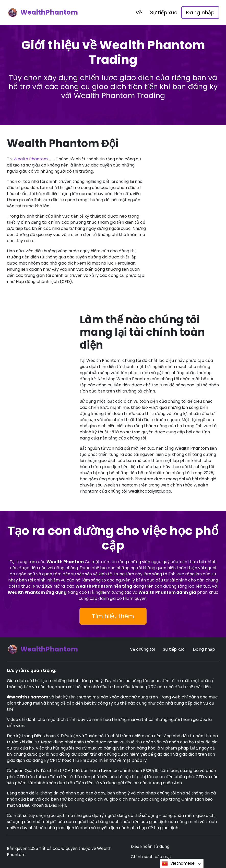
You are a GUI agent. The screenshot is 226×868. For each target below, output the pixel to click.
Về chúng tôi (142, 649)
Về (139, 13)
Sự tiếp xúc (164, 13)
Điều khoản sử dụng (150, 846)
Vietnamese (178, 863)
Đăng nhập (200, 13)
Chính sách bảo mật (151, 857)
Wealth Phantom (31, 159)
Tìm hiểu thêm (113, 616)
